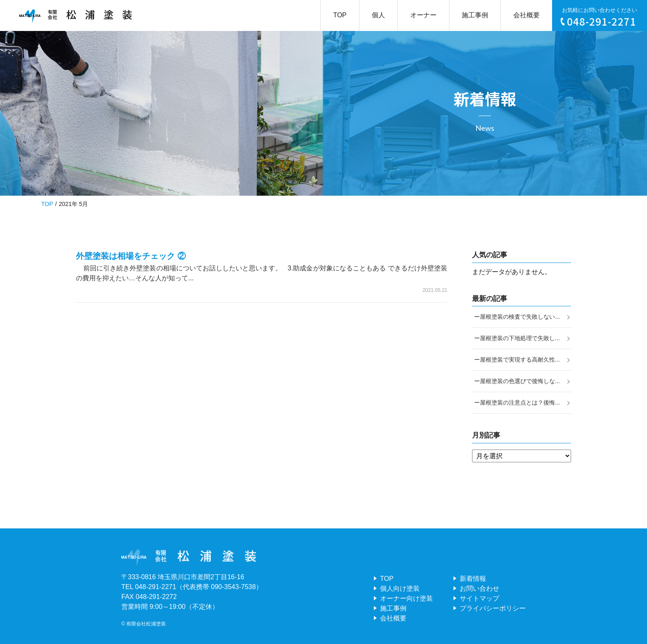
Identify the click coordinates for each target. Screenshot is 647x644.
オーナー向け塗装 (406, 598)
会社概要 (527, 15)
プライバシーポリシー (493, 608)
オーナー (423, 15)
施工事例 (475, 15)
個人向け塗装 (400, 588)
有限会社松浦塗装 (146, 624)
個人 (378, 15)
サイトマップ (479, 598)
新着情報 (473, 579)
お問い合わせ (479, 588)
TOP (340, 15)
